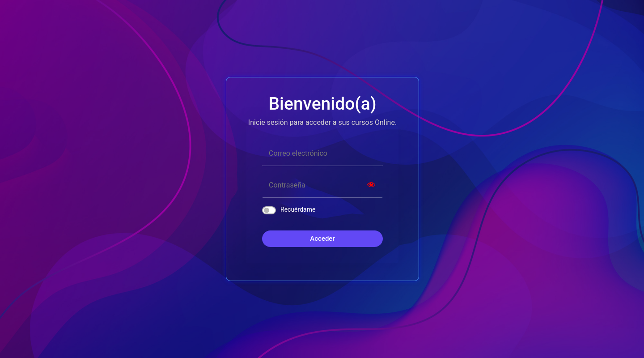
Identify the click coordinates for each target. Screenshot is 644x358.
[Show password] (371, 185)
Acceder (322, 239)
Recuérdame (298, 209)
